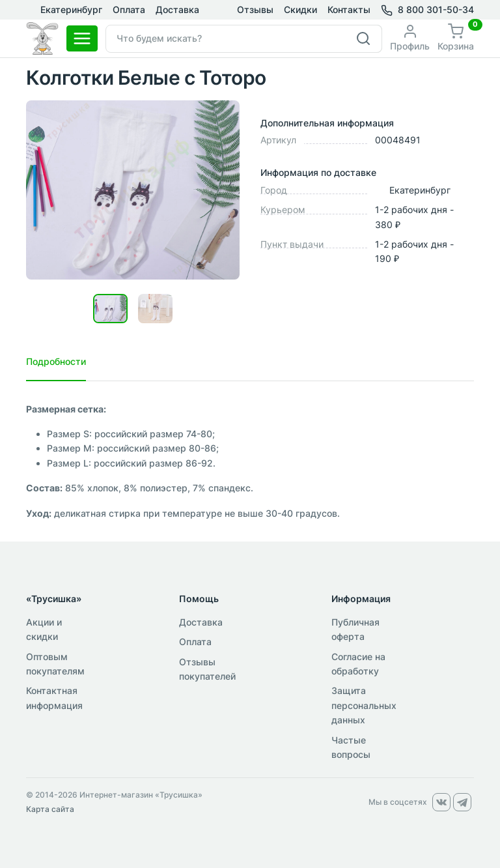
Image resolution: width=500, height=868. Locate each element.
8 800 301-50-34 (436, 9)
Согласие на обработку (358, 664)
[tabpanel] (250, 461)
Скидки (300, 9)
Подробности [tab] (56, 361)
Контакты (349, 9)
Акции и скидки (44, 629)
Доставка (177, 9)
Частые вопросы (351, 747)
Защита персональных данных (364, 705)
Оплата (129, 9)
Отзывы (255, 9)
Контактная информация (54, 698)
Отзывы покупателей (207, 669)
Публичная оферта (355, 629)
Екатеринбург (64, 10)
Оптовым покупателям (55, 664)
